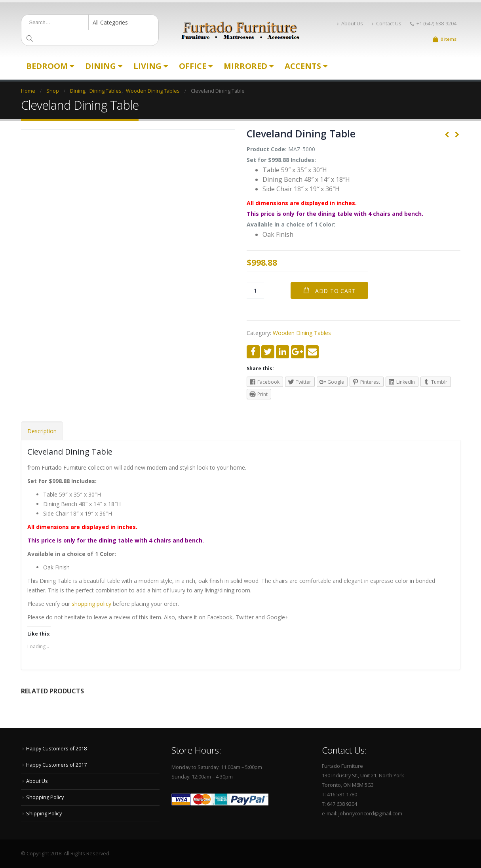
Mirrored (245, 66)
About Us (350, 24)
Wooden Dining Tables (302, 333)
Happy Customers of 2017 (56, 765)
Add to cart (336, 291)
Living (147, 66)
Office (193, 66)
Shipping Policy (44, 814)
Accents (303, 66)
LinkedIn (282, 352)
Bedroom (47, 66)
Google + (298, 352)
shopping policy (91, 604)
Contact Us (387, 24)
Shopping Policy (45, 797)
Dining (101, 66)
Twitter (268, 352)
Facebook (253, 352)
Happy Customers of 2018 (56, 749)
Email (312, 352)
